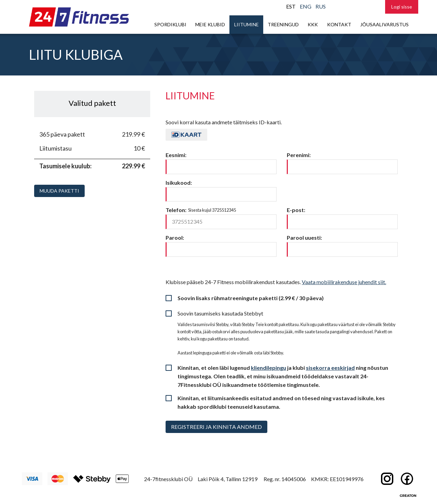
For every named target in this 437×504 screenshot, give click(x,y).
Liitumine (246, 24)
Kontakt (339, 24)
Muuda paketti (59, 191)
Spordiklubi (170, 24)
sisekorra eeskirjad (330, 368)
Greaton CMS (408, 495)
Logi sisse (402, 7)
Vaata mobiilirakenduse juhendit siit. (344, 282)
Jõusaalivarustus (384, 24)
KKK (313, 24)
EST (291, 6)
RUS (321, 6)
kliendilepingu (269, 368)
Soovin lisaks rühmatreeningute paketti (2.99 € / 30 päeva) (251, 298)
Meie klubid (210, 24)
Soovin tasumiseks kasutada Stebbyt (220, 313)
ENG (306, 6)
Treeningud (283, 24)
